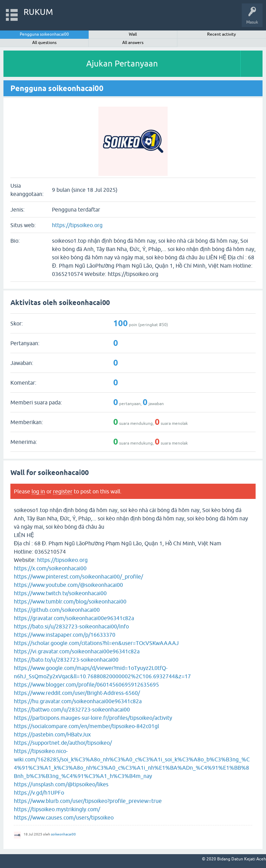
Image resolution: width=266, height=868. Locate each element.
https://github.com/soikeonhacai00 (57, 610)
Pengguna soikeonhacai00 (44, 34)
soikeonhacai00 (63, 834)
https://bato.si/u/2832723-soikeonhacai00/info (71, 626)
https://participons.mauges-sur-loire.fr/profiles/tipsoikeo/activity (93, 718)
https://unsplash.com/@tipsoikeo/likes (61, 784)
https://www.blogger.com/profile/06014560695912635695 (86, 684)
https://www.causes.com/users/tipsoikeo (64, 817)
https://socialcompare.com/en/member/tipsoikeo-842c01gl (86, 726)
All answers (133, 43)
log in (38, 491)
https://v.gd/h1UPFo (39, 793)
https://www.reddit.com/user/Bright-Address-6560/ (77, 693)
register (63, 491)
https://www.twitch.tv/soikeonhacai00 (60, 593)
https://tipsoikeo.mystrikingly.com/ (57, 809)
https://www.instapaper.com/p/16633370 (65, 635)
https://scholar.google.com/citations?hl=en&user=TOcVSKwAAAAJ (96, 643)
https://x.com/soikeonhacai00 (50, 568)
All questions (44, 43)
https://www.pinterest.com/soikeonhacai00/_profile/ (78, 576)
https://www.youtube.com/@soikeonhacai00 (68, 585)
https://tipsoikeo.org (77, 225)
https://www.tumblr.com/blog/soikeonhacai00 (70, 601)
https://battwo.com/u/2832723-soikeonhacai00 (72, 709)
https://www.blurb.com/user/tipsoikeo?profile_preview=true (88, 801)
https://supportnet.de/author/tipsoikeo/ (63, 743)
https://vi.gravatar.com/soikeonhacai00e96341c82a (77, 651)
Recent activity (221, 34)
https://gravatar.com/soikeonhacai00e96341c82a (74, 618)
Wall (133, 34)
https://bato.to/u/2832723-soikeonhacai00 (66, 660)
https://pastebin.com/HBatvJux (52, 734)
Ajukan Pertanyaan (122, 64)
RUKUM (38, 12)
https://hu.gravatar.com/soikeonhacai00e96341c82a (78, 701)
